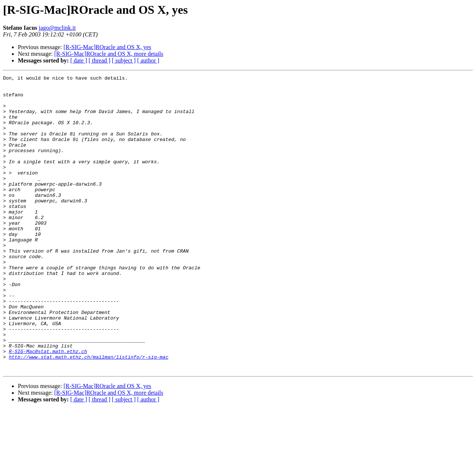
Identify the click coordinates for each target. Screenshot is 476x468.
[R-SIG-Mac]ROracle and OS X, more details (109, 54)
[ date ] (79, 60)
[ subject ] (124, 60)
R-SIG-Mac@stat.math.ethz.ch (48, 407)
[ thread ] (99, 60)
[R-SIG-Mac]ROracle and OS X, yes (107, 47)
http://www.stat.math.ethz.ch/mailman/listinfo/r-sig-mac (89, 414)
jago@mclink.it (57, 28)
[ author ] (148, 60)
